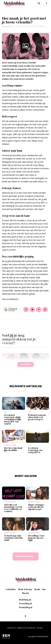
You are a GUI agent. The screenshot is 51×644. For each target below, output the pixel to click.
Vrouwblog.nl (25, 603)
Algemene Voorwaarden (27, 628)
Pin (39, 310)
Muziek (26, 593)
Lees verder (26, 364)
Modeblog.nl (25, 600)
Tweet (32, 310)
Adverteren (12, 628)
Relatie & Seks (7, 26)
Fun (44, 589)
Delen (26, 310)
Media (37, 589)
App (45, 310)
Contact (40, 628)
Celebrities (11, 589)
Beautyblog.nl (26, 607)
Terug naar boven (24, 556)
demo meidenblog (39, 26)
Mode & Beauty (25, 589)
